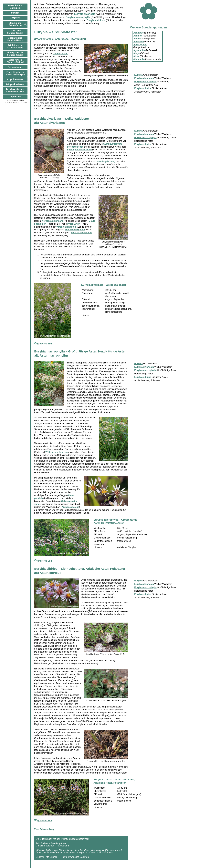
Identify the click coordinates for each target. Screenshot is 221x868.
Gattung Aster (60, 54)
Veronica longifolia (66, 227)
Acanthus (138, 33)
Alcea (136, 56)
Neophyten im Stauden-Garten (15, 39)
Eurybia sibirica (96, 20)
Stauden (15, 13)
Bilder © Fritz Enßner (16, 100)
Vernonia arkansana (53, 221)
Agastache (139, 50)
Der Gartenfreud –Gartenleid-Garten (15, 90)
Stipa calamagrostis (82, 233)
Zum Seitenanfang (44, 829)
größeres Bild (43, 344)
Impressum (15, 97)
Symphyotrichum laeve (79, 150)
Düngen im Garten (15, 84)
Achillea (138, 36)
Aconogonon (140, 44)
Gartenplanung (15, 67)
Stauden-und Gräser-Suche (15, 24)
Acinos (137, 39)
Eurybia (138, 131)
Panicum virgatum (75, 230)
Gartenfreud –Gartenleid (15, 7)
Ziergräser (15, 18)
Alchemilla (139, 59)
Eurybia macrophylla (78, 17)
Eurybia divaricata (85, 14)
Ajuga (136, 53)
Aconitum (139, 42)
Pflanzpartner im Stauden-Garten (15, 54)
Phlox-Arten (74, 224)
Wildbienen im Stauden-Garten (15, 46)
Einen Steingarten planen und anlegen (15, 73)
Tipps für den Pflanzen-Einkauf (15, 61)
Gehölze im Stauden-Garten (15, 32)
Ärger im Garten (15, 79)
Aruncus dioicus (70, 507)
